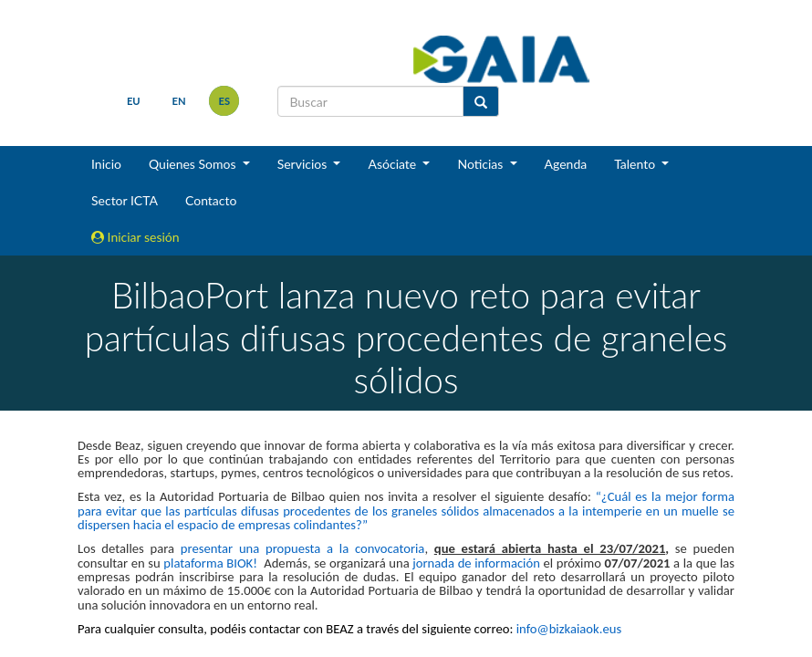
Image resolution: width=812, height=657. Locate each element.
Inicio (106, 164)
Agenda (566, 164)
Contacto (211, 200)
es (225, 101)
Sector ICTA (125, 200)
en (179, 101)
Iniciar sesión (135, 237)
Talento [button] (636, 164)
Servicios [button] (304, 164)
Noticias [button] (482, 164)
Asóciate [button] (393, 164)
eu (134, 101)
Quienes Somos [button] (194, 164)
